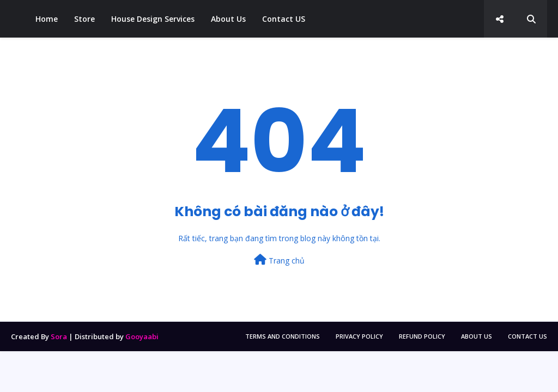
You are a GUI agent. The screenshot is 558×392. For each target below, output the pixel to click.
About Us (477, 336)
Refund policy (422, 336)
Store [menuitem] (84, 19)
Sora (59, 336)
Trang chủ (279, 260)
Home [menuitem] (47, 19)
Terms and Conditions (283, 336)
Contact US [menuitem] (284, 19)
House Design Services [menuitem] (153, 19)
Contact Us (527, 336)
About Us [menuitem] (228, 19)
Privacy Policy (359, 336)
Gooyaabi (142, 336)
